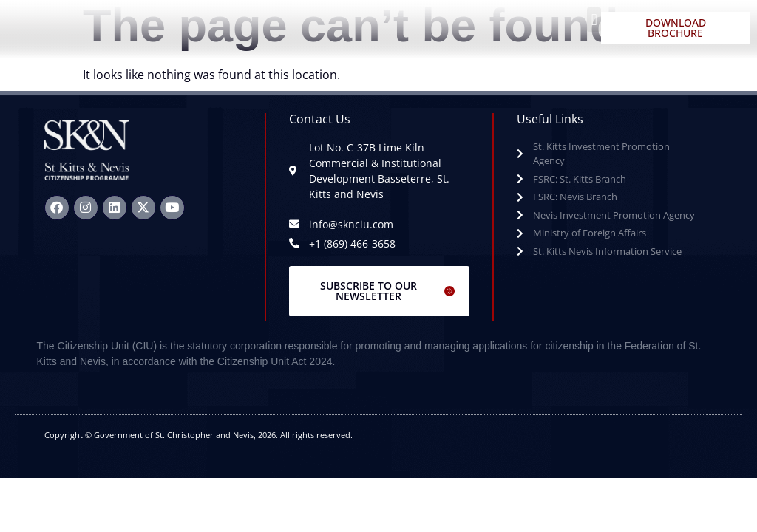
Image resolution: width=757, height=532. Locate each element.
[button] (594, 20)
